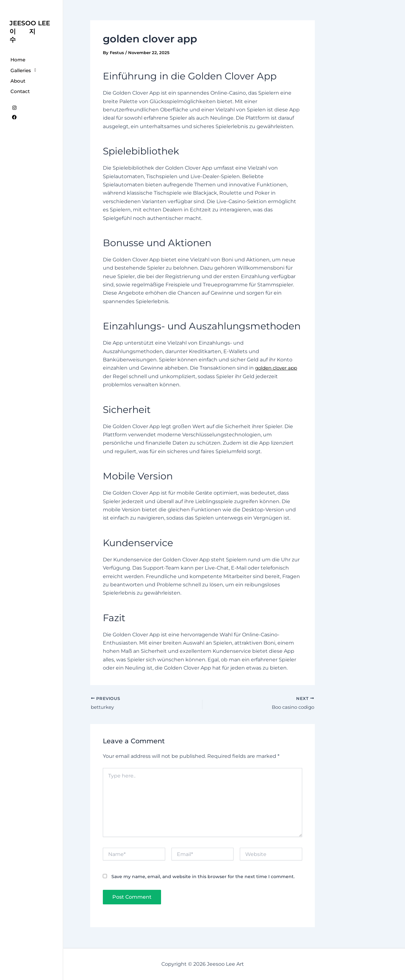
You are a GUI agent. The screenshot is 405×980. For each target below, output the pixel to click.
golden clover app (278, 368)
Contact (20, 91)
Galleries (25, 70)
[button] (31, 70)
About (18, 81)
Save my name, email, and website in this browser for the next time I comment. (203, 877)
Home (18, 60)
